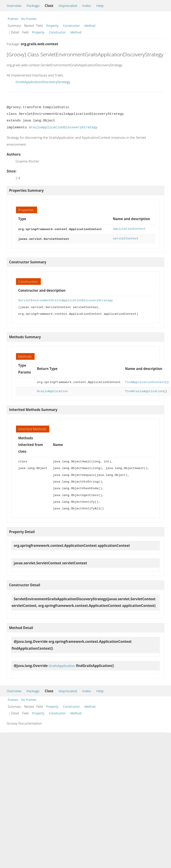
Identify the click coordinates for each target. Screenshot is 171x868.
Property (52, 26)
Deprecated (68, 6)
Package (33, 6)
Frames (13, 19)
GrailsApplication (52, 390)
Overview (14, 6)
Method (90, 26)
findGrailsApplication (144, 390)
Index (87, 6)
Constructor (71, 26)
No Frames (29, 19)
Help (100, 6)
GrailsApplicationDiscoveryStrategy (43, 82)
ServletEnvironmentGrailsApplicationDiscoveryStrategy (66, 300)
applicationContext (129, 229)
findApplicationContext (145, 381)
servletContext (126, 238)
